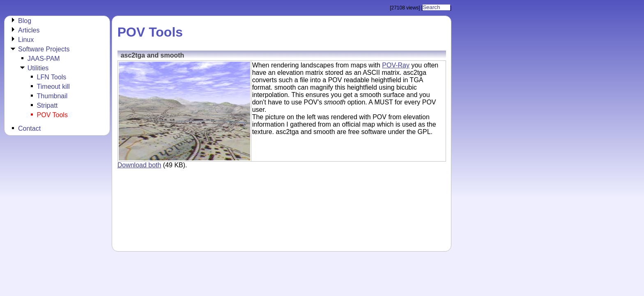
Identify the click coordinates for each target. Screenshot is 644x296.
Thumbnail (52, 96)
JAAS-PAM (44, 59)
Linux (26, 40)
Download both (139, 165)
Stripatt (47, 105)
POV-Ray (396, 65)
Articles (29, 30)
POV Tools (52, 115)
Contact (29, 128)
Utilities (38, 68)
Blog (25, 21)
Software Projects (44, 49)
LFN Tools (52, 77)
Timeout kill (53, 87)
